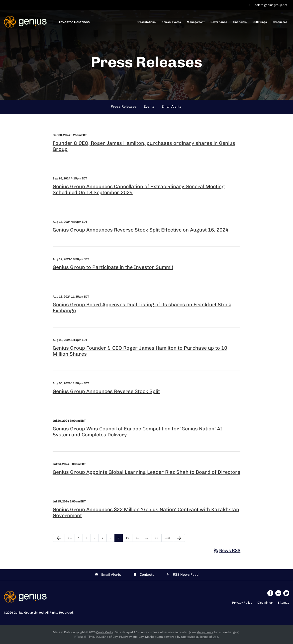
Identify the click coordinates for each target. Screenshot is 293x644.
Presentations (146, 22)
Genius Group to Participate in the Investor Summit (113, 267)
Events (149, 107)
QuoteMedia (105, 632)
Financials (240, 22)
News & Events (171, 22)
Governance (219, 22)
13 (157, 538)
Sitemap (284, 603)
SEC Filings (260, 22)
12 (147, 538)
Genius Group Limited (29, 613)
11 (137, 538)
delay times (205, 632)
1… (70, 538)
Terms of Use (209, 637)
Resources (280, 22)
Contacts (147, 575)
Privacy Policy (242, 603)
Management (196, 22)
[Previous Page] (59, 538)
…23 (167, 538)
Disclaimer (265, 603)
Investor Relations (74, 22)
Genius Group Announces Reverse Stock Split (106, 391)
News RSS (227, 551)
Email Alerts (172, 107)
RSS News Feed (186, 575)
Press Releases (124, 107)
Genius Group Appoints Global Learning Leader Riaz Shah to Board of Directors (146, 472)
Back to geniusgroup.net (268, 5)
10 (127, 538)
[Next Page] (179, 538)
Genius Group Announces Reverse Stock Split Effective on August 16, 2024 (141, 230)
